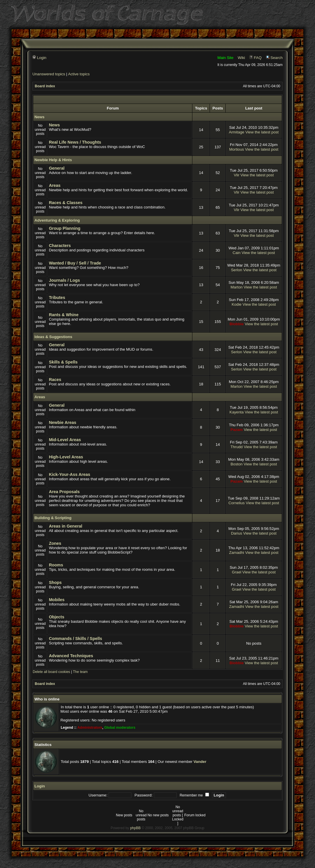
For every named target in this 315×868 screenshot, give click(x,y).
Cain (237, 253)
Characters (60, 246)
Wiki (241, 58)
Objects (56, 617)
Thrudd (236, 447)
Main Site (226, 58)
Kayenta (236, 412)
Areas (55, 185)
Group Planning (65, 228)
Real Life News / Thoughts (75, 142)
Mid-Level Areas (65, 440)
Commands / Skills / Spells (75, 639)
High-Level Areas (66, 457)
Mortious (237, 149)
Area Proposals (64, 492)
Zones (55, 543)
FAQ (255, 58)
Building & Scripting (53, 518)
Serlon (236, 270)
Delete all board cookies (51, 672)
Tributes (57, 298)
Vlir (237, 175)
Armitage (237, 132)
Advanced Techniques (71, 656)
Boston (237, 464)
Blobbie (236, 324)
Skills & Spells (63, 362)
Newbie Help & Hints (53, 160)
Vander (200, 762)
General (57, 168)
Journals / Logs (64, 280)
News (39, 117)
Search (274, 58)
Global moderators (120, 728)
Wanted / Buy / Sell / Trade (75, 263)
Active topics (79, 74)
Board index (45, 86)
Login (39, 58)
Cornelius (236, 503)
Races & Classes (66, 203)
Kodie (236, 304)
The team (80, 672)
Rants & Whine (64, 315)
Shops (55, 582)
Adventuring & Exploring (57, 220)
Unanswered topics (49, 74)
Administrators (90, 728)
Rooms (56, 565)
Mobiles (57, 600)
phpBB (135, 828)
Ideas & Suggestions (53, 337)
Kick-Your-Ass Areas (69, 474)
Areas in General (65, 526)
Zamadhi (237, 553)
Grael (236, 572)
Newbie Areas (62, 422)
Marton (237, 287)
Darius (236, 533)
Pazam (236, 430)
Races (55, 380)
